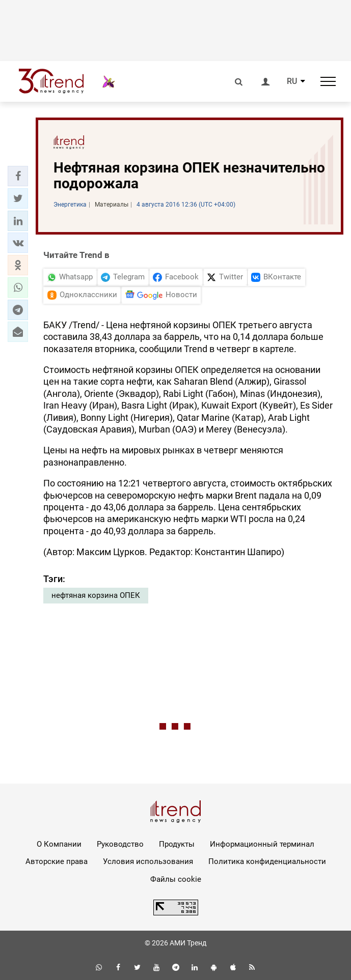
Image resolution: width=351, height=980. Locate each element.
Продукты (177, 844)
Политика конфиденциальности (267, 861)
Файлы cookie (176, 879)
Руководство (120, 844)
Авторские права (57, 861)
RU (292, 81)
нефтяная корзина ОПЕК (96, 595)
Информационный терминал (262, 844)
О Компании (59, 844)
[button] (18, 176)
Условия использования (148, 861)
